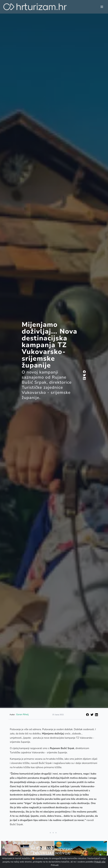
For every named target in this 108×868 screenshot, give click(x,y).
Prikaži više (100, 862)
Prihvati (55, 865)
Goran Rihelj (22, 714)
